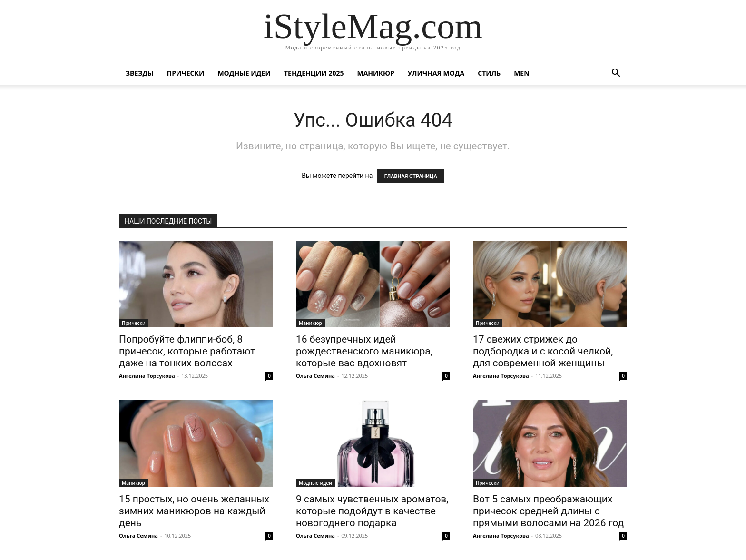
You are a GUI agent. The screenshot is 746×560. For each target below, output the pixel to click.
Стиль (489, 73)
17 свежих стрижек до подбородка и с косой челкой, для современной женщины (543, 351)
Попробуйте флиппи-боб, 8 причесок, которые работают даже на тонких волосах (187, 351)
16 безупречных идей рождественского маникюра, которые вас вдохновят (364, 351)
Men (521, 73)
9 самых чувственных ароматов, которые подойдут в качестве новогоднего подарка (372, 511)
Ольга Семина (315, 376)
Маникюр (376, 73)
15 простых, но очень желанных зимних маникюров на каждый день (194, 511)
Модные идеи (244, 73)
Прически (186, 73)
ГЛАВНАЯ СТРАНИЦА (411, 176)
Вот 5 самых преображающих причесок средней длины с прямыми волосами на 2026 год (548, 511)
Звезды (140, 73)
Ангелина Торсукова (147, 376)
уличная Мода (436, 73)
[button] (616, 74)
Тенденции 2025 (314, 73)
